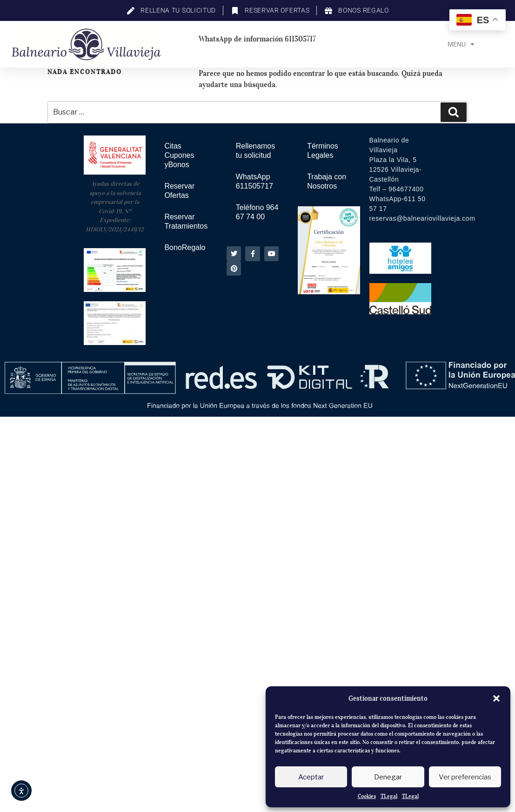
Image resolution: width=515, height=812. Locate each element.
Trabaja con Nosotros (327, 181)
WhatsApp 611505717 (254, 181)
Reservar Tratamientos (186, 221)
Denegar (388, 777)
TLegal (389, 796)
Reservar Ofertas (179, 191)
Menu (461, 44)
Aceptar (311, 777)
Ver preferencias (465, 777)
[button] (496, 698)
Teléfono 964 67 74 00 (257, 212)
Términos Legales (323, 151)
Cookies (367, 796)
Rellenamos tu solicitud (255, 151)
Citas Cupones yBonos (179, 155)
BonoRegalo (185, 247)
